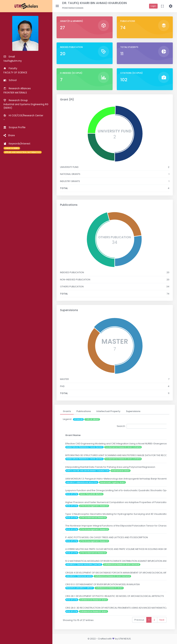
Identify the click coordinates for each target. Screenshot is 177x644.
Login (153, 6)
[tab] (67, 411)
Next (162, 620)
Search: (143, 426)
